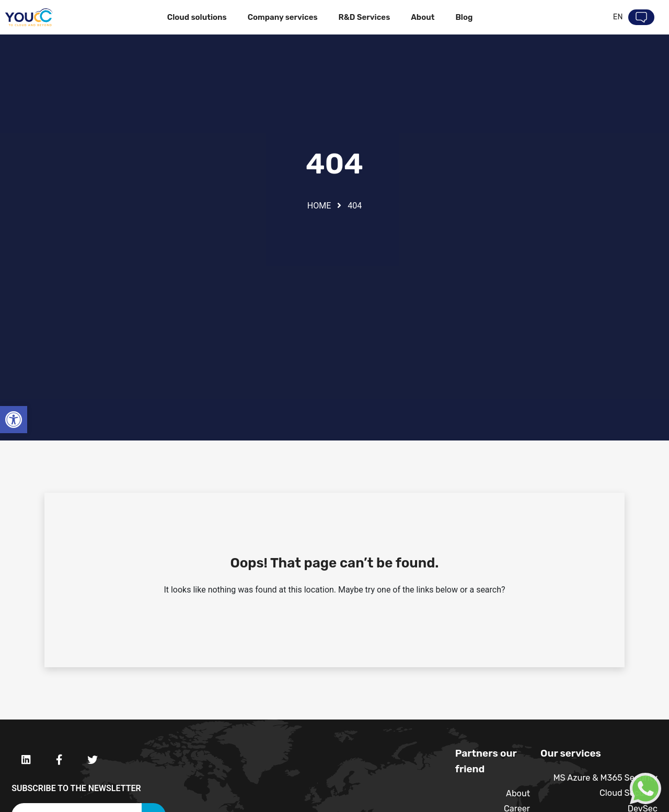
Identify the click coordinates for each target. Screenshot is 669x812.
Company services (282, 17)
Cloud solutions (197, 17)
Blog (464, 17)
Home (319, 206)
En (618, 17)
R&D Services (364, 17)
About (423, 17)
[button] (14, 420)
